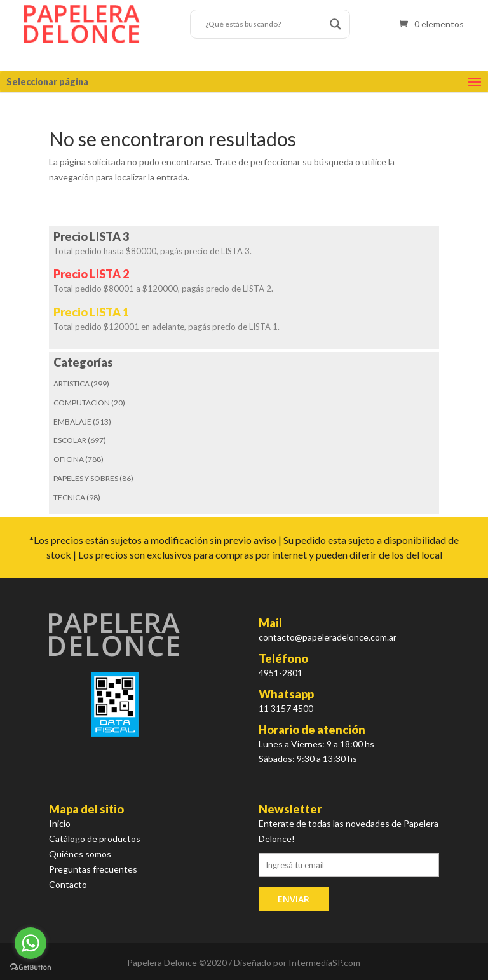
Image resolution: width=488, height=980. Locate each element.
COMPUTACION (82, 403)
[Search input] (264, 24)
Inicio (60, 823)
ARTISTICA (71, 384)
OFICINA (69, 459)
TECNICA (69, 497)
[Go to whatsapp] (30, 943)
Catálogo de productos (95, 839)
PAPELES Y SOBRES (86, 478)
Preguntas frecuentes (93, 869)
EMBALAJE (72, 422)
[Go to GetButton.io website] (30, 967)
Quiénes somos (80, 854)
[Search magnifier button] (335, 24)
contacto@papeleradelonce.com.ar (328, 637)
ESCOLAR (70, 440)
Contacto (68, 884)
